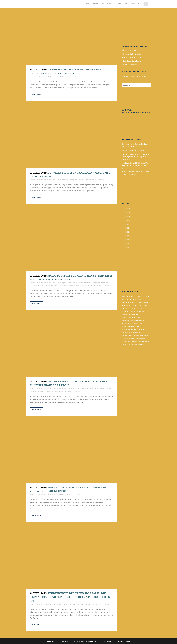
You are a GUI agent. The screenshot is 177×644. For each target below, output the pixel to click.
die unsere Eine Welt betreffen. (132, 65)
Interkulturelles (105, 283)
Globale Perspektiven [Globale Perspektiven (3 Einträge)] (129, 317)
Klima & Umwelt (35, 286)
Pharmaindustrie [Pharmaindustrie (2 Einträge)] (139, 335)
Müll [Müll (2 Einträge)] (146, 329)
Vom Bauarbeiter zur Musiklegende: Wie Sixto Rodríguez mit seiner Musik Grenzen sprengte (135, 165)
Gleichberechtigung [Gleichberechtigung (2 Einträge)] (137, 311)
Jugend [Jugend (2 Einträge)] (140, 317)
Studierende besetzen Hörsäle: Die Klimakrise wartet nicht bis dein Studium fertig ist (70, 597)
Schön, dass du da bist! (129, 51)
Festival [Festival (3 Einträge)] (144, 305)
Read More (36, 94)
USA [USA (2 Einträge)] (147, 341)
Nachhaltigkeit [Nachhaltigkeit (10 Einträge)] (127, 335)
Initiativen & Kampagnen (69, 180)
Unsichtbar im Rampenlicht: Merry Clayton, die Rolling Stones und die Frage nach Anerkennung (136, 157)
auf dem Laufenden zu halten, (131, 61)
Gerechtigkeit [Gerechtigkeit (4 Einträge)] (138, 308)
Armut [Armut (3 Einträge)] (133, 296)
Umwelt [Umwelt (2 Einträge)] (131, 341)
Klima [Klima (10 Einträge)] (132, 320)
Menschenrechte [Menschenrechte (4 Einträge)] (127, 329)
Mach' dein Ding (79, 604)
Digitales (64, 283)
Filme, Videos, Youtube (75, 283)
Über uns (51, 641)
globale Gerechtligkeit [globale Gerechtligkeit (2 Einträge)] (130, 314)
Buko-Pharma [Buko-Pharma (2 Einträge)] (126, 299)
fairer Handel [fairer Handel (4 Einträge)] (126, 305)
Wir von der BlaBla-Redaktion (132, 54)
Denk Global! (46, 77)
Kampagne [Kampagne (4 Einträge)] (125, 320)
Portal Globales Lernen (86, 641)
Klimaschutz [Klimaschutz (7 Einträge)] (139, 320)
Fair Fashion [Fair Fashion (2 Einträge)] (136, 305)
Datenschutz (124, 641)
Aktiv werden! (47, 180)
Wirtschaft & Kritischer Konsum (62, 77)
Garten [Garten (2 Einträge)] (130, 308)
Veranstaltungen (63, 286)
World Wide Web (95, 286)
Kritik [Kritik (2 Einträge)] (140, 323)
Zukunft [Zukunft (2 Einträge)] (142, 344)
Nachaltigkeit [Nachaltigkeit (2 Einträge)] (126, 332)
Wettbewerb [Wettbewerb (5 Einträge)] (126, 344)
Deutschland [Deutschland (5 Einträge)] (136, 299)
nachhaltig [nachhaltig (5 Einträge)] (136, 332)
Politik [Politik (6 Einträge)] (124, 338)
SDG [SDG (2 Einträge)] (143, 338)
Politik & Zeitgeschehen (86, 180)
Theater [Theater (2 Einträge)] (124, 341)
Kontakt (65, 641)
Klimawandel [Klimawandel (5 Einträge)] (126, 323)
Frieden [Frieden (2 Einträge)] (124, 308)
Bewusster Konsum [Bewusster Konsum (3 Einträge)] (143, 296)
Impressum (107, 641)
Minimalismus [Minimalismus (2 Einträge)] (139, 329)
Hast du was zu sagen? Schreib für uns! (134, 76)
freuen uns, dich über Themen (131, 58)
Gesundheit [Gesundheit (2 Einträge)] (126, 311)
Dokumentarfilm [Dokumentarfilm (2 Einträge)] (128, 302)
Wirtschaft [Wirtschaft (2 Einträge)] (135, 344)
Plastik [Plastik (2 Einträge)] (148, 335)
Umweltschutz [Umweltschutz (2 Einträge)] (139, 341)
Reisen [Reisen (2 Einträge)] (138, 338)
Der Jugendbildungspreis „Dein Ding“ (134, 150)
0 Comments (78, 77)
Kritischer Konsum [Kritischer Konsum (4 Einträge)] (128, 326)
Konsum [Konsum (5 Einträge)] (135, 323)
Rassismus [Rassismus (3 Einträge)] (131, 338)
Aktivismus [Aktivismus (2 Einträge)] (126, 296)
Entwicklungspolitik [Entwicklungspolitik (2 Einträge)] (141, 302)
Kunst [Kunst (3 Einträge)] (138, 326)
